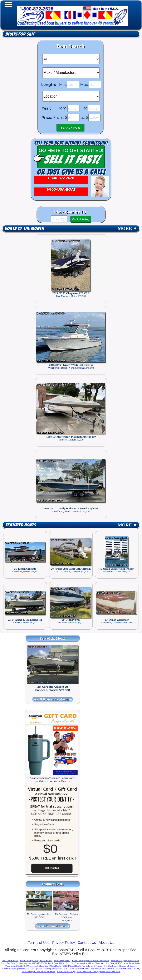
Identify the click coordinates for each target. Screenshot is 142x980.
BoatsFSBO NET (62, 961)
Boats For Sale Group (87, 971)
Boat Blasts (117, 961)
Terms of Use (39, 943)
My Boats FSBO (114, 963)
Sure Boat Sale (123, 969)
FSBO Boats (44, 969)
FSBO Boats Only (66, 971)
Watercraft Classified (38, 966)
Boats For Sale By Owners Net (16, 963)
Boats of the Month (24, 229)
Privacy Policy (63, 943)
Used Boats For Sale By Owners (86, 966)
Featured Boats (21, 525)
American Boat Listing (103, 969)
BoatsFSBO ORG (27, 969)
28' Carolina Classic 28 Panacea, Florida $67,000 (53, 688)
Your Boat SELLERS (15, 966)
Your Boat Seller (132, 963)
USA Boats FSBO (59, 966)
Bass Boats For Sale (110, 971)
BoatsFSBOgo (9, 969)
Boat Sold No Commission (74, 963)
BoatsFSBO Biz (59, 969)
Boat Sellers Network (98, 961)
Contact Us (87, 943)
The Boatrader (111, 966)
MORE (127, 228)
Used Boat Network (79, 969)
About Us (106, 943)
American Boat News (44, 971)
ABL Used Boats (10, 961)
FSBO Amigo (79, 961)
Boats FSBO (46, 961)
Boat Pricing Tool (29, 961)
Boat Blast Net (97, 963)
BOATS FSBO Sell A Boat (46, 963)
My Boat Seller (132, 961)
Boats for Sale (20, 34)
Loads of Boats (128, 966)
